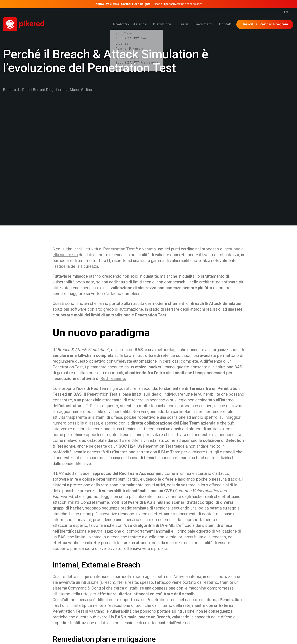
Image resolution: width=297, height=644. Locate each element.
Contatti (226, 24)
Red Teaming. (113, 379)
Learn (183, 24)
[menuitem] (120, 24)
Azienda (140, 24)
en (286, 12)
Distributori (163, 24)
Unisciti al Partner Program (265, 24)
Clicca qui (159, 4)
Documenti (204, 24)
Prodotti (120, 24)
